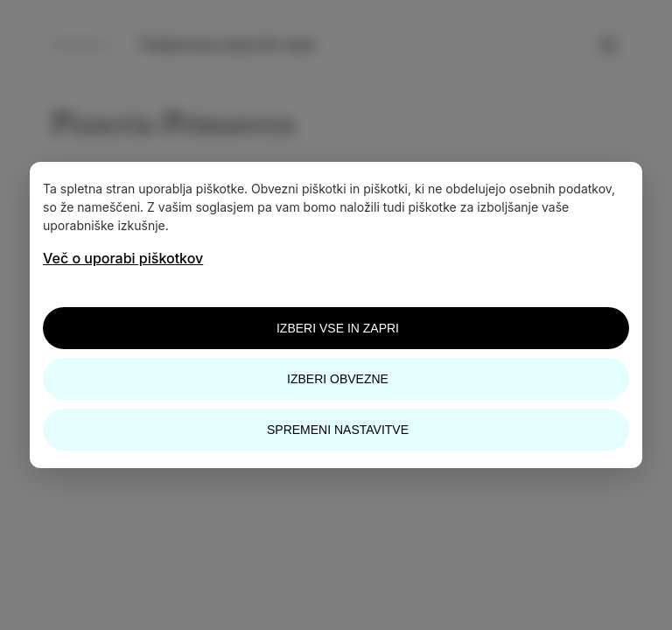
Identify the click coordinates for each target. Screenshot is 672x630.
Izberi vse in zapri (338, 328)
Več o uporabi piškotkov (123, 258)
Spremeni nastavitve (338, 430)
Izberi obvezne (338, 379)
